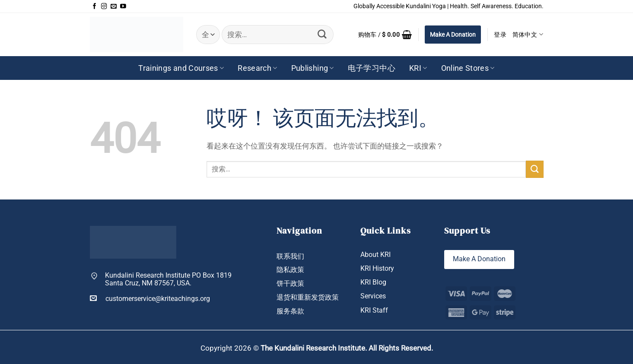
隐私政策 (290, 270)
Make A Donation (453, 35)
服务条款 (290, 311)
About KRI (375, 255)
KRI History (377, 268)
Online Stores (468, 68)
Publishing (313, 68)
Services (373, 296)
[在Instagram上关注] (104, 6)
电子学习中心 (372, 68)
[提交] (322, 34)
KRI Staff (374, 310)
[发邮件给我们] (114, 6)
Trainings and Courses (181, 68)
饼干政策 (290, 283)
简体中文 (528, 34)
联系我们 (290, 256)
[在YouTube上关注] (123, 6)
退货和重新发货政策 (308, 297)
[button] (385, 35)
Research (257, 68)
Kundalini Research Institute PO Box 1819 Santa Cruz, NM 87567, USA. (168, 280)
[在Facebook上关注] (95, 6)
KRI (418, 68)
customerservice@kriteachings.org (150, 298)
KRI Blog (373, 282)
